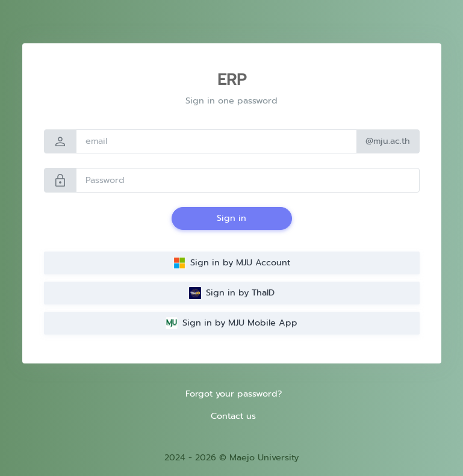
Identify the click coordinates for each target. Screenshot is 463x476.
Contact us (233, 416)
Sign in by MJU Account (232, 262)
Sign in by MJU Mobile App (231, 323)
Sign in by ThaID (232, 292)
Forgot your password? (234, 394)
